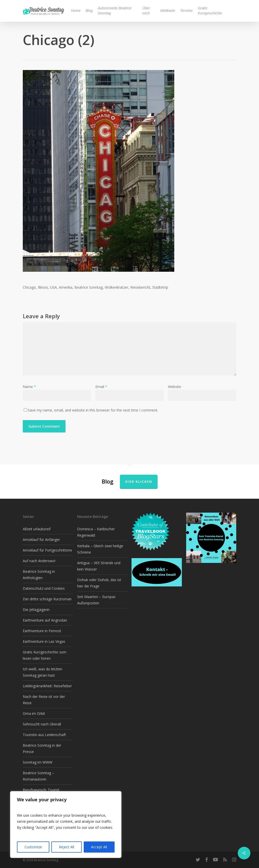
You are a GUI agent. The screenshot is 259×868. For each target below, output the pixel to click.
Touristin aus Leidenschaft (44, 735)
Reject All (67, 847)
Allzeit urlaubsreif (37, 529)
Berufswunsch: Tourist (41, 790)
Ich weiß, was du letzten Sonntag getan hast (42, 672)
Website (175, 387)
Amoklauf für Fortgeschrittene (47, 550)
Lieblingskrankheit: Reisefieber (47, 686)
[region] (66, 825)
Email (101, 387)
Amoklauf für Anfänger (41, 540)
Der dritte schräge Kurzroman (47, 599)
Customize (33, 847)
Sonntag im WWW (38, 762)
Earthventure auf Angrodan (45, 620)
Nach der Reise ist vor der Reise (44, 700)
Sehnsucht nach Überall (42, 724)
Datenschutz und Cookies (44, 588)
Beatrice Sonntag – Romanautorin (38, 776)
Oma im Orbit (34, 713)
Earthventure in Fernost (42, 631)
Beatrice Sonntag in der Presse (42, 748)
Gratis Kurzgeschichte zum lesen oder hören (45, 655)
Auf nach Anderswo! (39, 561)
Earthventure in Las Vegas (44, 641)
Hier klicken (139, 482)
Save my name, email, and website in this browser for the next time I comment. (93, 410)
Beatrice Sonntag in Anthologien (39, 575)
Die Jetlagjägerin (36, 610)
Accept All (99, 847)
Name (29, 387)
